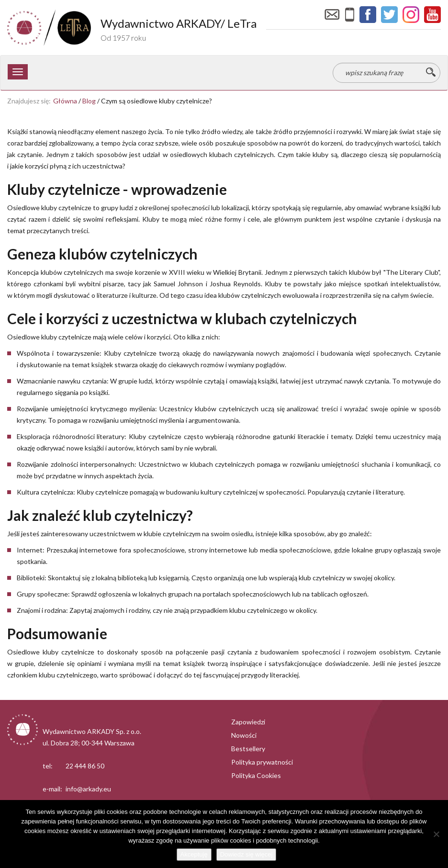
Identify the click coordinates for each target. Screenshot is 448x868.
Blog (89, 101)
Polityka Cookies (256, 775)
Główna (65, 101)
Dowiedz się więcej (246, 854)
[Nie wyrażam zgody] (436, 834)
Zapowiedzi (248, 722)
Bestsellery (248, 749)
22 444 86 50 (85, 766)
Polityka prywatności (262, 762)
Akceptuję (194, 854)
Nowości (244, 735)
